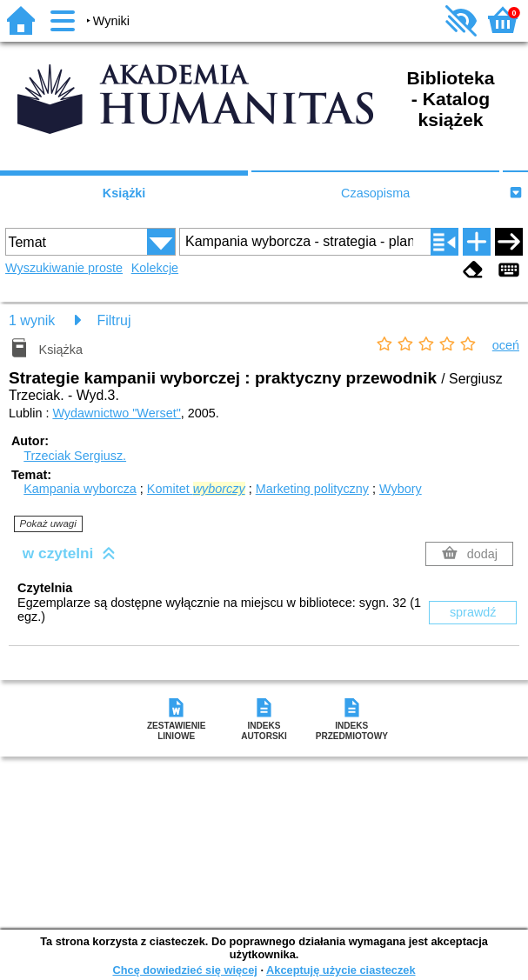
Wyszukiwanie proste (64, 268)
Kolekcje (155, 268)
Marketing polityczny (312, 489)
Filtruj (114, 320)
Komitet (196, 489)
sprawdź (473, 612)
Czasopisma (375, 193)
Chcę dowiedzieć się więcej (184, 970)
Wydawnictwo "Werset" (116, 413)
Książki (124, 193)
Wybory (401, 489)
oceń (506, 345)
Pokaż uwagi (48, 523)
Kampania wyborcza (80, 489)
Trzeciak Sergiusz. (75, 456)
